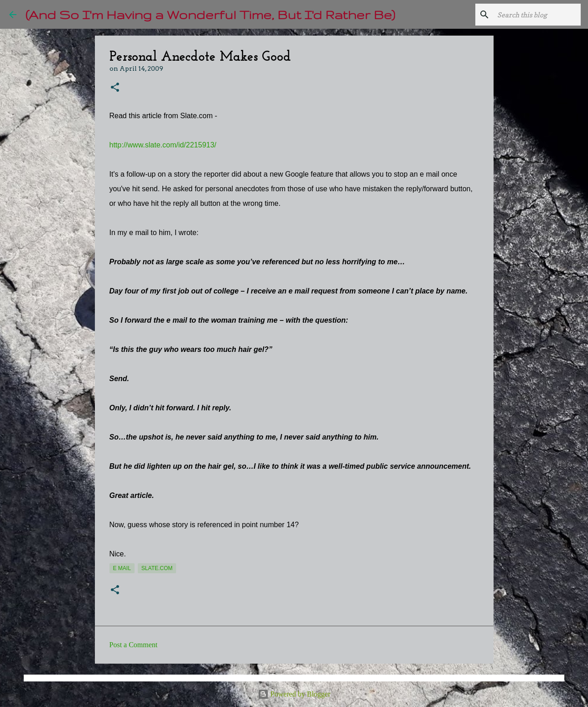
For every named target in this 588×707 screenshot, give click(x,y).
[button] (115, 88)
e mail (122, 568)
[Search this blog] (533, 15)
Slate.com (157, 568)
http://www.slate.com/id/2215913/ (163, 145)
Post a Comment (134, 645)
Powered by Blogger (294, 694)
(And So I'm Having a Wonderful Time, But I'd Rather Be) (210, 14)
